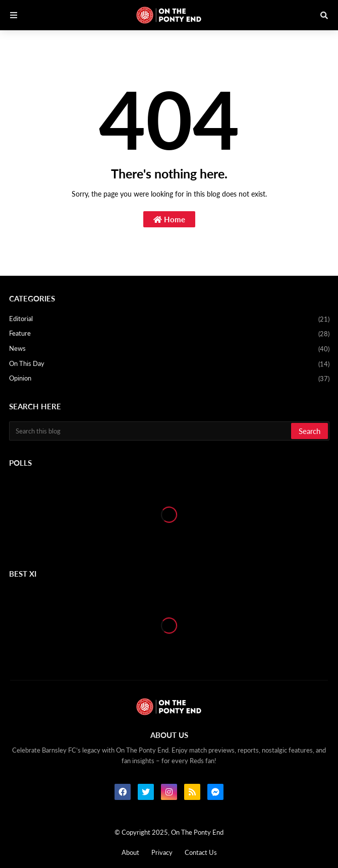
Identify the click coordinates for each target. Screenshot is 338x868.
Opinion (169, 379)
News (169, 349)
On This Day (169, 364)
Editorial (169, 320)
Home (169, 219)
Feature (169, 334)
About (130, 852)
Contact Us (201, 852)
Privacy (162, 852)
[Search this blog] (151, 431)
